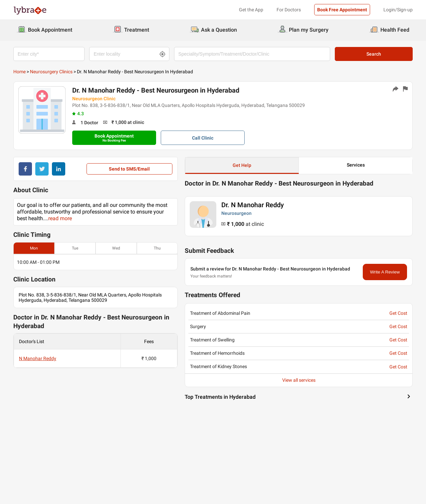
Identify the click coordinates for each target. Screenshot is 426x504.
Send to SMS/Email (129, 169)
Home (19, 72)
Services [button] (356, 165)
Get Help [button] (242, 165)
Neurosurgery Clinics (51, 72)
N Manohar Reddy (38, 358)
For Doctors (289, 10)
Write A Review (385, 272)
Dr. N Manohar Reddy (253, 205)
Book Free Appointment (342, 10)
